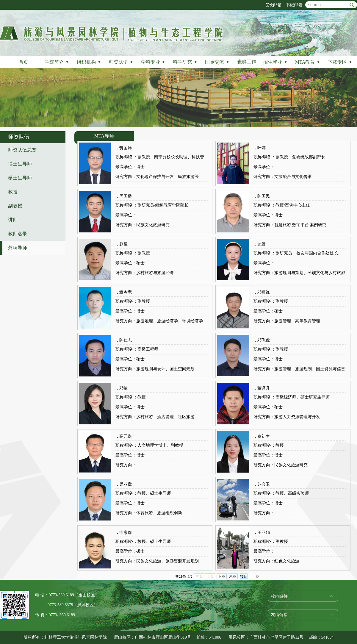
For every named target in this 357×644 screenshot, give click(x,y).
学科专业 (153, 62)
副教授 (15, 206)
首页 (24, 62)
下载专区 (340, 62)
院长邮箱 (273, 5)
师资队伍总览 (22, 150)
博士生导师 (20, 164)
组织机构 (89, 62)
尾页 (233, 576)
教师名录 (18, 234)
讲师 (13, 220)
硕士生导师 (20, 178)
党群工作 (247, 62)
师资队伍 (121, 62)
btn (352, 5)
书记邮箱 (294, 5)
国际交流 (217, 62)
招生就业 (275, 62)
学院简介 (57, 62)
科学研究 (185, 62)
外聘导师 (18, 248)
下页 (222, 576)
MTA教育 (308, 62)
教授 (13, 192)
